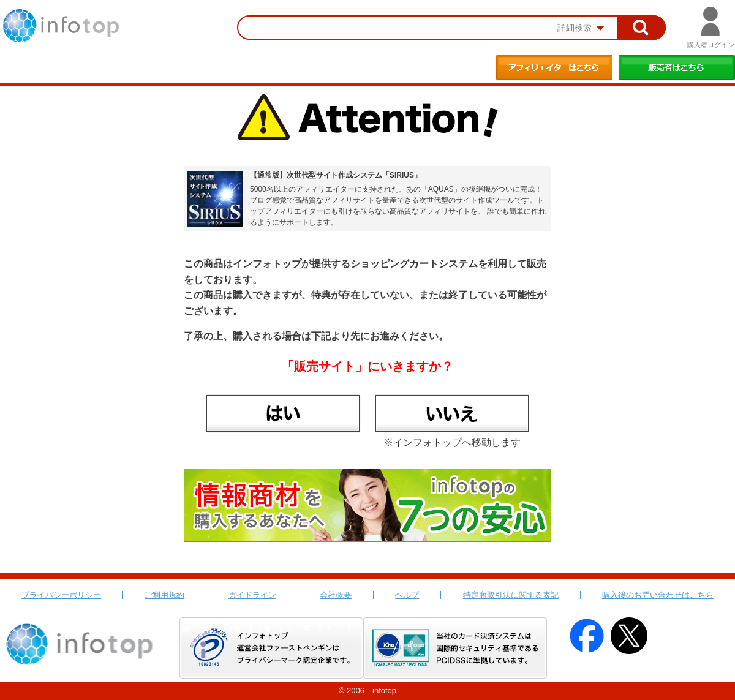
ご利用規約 (164, 595)
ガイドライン (252, 595)
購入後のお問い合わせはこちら (658, 595)
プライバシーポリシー (61, 595)
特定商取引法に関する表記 (511, 595)
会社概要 (336, 595)
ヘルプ (407, 595)
